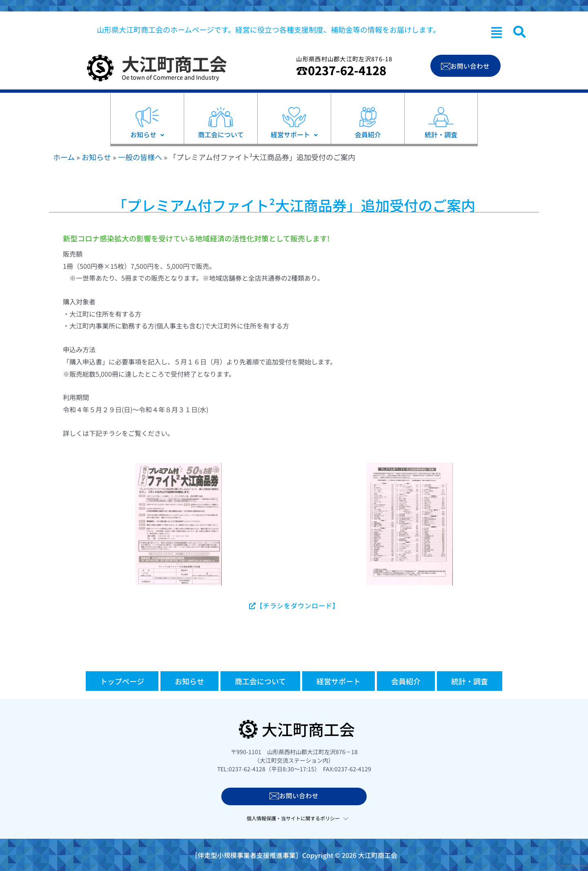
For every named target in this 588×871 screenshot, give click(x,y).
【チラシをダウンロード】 (294, 605)
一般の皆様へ (140, 157)
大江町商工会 (174, 63)
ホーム (64, 157)
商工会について (260, 681)
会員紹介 (406, 681)
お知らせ (96, 157)
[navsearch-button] (519, 32)
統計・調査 (470, 681)
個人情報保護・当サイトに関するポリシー (293, 818)
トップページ (122, 681)
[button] (497, 32)
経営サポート (339, 681)
